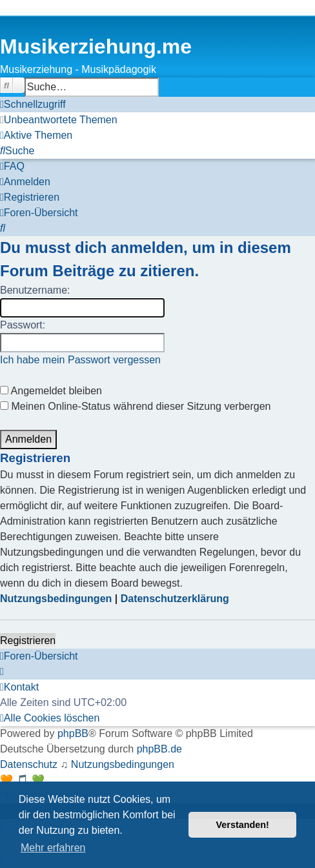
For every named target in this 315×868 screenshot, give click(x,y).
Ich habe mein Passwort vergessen (80, 360)
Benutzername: (35, 290)
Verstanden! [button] (243, 825)
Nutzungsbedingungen (56, 599)
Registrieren (28, 641)
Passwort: (23, 325)
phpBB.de (159, 749)
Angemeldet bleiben (51, 391)
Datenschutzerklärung (175, 599)
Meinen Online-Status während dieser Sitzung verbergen (135, 406)
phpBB (73, 733)
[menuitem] (59, 120)
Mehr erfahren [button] (53, 848)
